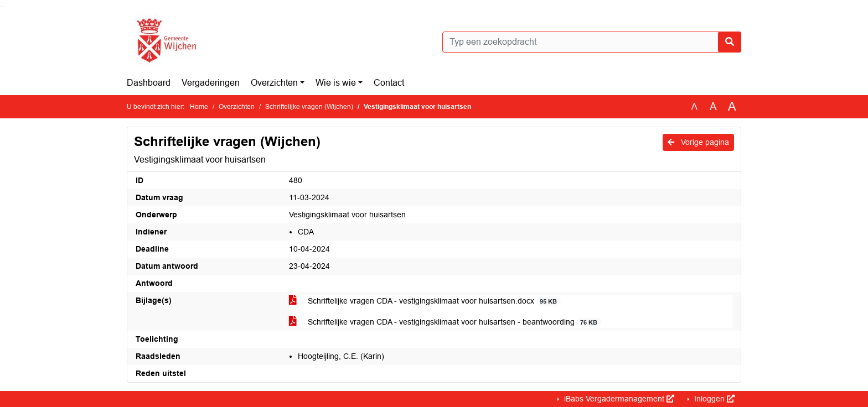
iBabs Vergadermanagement (618, 399)
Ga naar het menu (3, 7)
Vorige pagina (698, 142)
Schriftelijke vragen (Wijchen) (309, 107)
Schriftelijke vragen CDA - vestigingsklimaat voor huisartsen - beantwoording (445, 322)
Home (199, 107)
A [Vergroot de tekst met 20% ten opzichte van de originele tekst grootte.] (713, 106)
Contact (389, 83)
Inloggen (713, 399)
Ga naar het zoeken (1, 7)
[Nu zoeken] (730, 42)
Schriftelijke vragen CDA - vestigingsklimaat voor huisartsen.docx (425, 301)
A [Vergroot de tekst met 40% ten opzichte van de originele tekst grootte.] (732, 107)
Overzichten (274, 83)
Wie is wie (336, 83)
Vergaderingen (211, 83)
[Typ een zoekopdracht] (592, 42)
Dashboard (149, 83)
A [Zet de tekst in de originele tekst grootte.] (694, 106)
